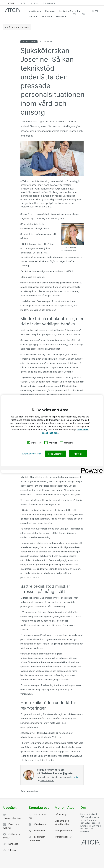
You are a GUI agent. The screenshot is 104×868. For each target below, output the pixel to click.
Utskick (10, 850)
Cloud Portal (49, 3)
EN (83, 14)
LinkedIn (74, 777)
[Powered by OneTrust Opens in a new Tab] (91, 469)
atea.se (11, 3)
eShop (22, 3)
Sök (97, 11)
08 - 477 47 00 (38, 816)
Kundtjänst (37, 831)
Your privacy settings (31, 454)
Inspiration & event (70, 11)
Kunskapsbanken (12, 817)
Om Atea (46, 16)
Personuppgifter (63, 837)
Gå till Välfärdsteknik (18, 27)
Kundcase (50, 11)
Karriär (33, 16)
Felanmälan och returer (37, 839)
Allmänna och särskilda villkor (62, 823)
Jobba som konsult (12, 836)
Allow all (78, 454)
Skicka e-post (47, 781)
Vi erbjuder (35, 11)
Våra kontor (37, 824)
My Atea (34, 3)
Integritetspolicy (63, 831)
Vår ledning (61, 815)
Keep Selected (55, 454)
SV (74, 14)
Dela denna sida (29, 791)
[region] (52, 434)
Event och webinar (11, 826)
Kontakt (61, 16)
